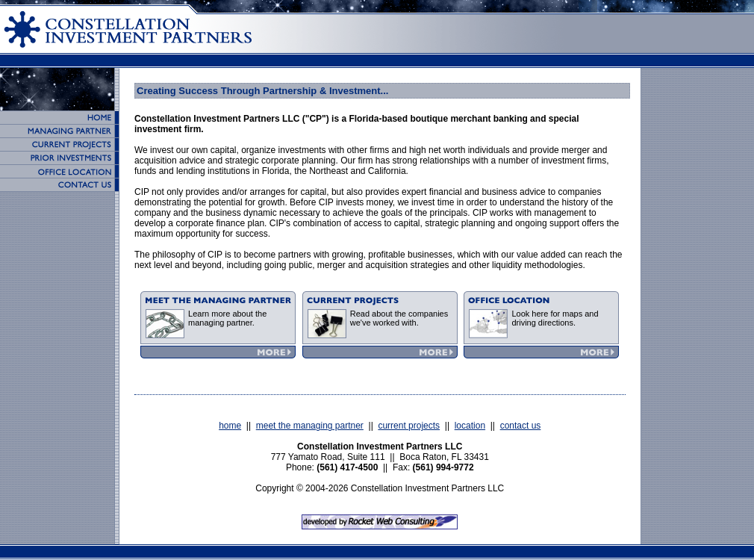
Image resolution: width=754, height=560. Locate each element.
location (470, 426)
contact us (521, 426)
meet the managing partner (310, 426)
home (230, 426)
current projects (409, 426)
